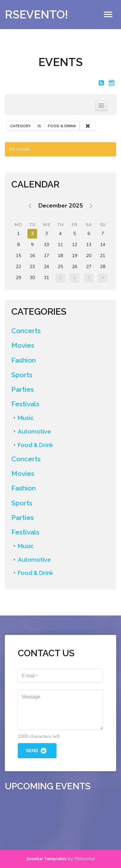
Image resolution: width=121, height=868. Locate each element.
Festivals (25, 404)
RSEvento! (36, 14)
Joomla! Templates (47, 859)
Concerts (26, 331)
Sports (22, 375)
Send (37, 751)
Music (26, 418)
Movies (23, 345)
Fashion (24, 360)
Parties (23, 389)
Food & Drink (35, 445)
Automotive (34, 431)
